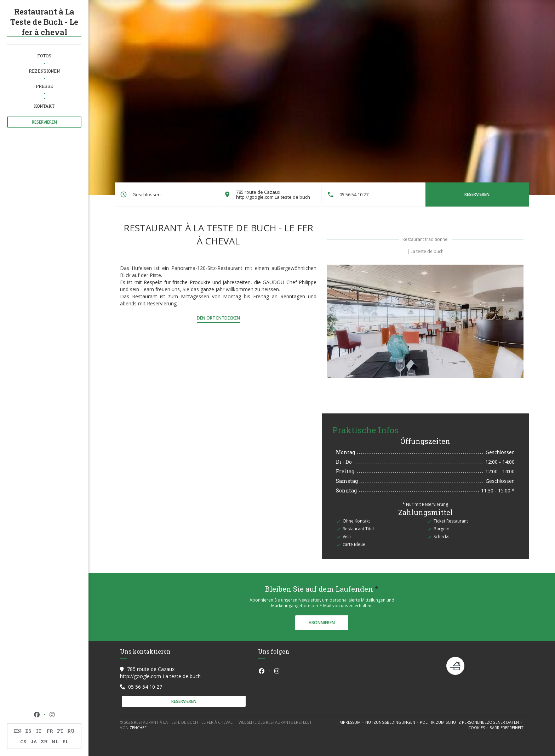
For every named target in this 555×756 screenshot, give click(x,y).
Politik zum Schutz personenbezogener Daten (472, 722)
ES (28, 731)
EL (66, 741)
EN (18, 731)
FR (50, 731)
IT (39, 731)
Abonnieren (322, 623)
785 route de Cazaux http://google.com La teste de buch (273, 194)
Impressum (352, 722)
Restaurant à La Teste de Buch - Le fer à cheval (44, 22)
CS (23, 741)
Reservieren (44, 122)
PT (60, 731)
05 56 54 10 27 (354, 194)
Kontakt (44, 106)
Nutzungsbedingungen (393, 722)
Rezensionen (44, 71)
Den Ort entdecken (218, 318)
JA (34, 741)
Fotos (44, 56)
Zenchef (138, 727)
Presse (44, 86)
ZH (44, 741)
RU (71, 731)
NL (55, 741)
